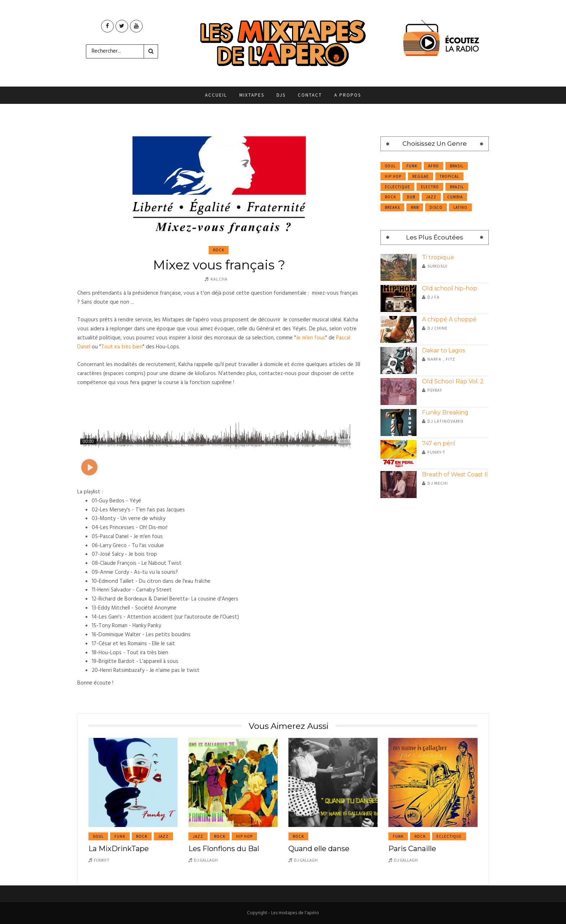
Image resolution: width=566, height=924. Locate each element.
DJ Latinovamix (445, 421)
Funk (412, 166)
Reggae (421, 176)
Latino (460, 207)
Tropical (449, 176)
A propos (348, 95)
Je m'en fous (311, 338)
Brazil (457, 187)
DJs (281, 95)
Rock (219, 250)
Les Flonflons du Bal (224, 849)
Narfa (434, 359)
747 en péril (439, 443)
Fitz (450, 359)
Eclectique (397, 187)
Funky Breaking (445, 412)
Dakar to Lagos (443, 350)
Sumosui (437, 266)
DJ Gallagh (206, 860)
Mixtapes (252, 95)
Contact (310, 95)
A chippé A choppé (449, 319)
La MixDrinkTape (119, 849)
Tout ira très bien (122, 347)
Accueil (216, 95)
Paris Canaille (412, 849)
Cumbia (455, 197)
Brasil (457, 166)
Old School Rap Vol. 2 (453, 381)
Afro (434, 166)
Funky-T (436, 452)
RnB (415, 207)
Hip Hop (393, 176)
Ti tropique (438, 257)
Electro (430, 187)
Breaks (392, 207)
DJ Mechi (438, 483)
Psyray (435, 390)
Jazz (431, 197)
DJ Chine (437, 328)
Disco (436, 207)
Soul (390, 166)
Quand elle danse (319, 849)
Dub (411, 197)
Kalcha (219, 279)
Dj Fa (434, 297)
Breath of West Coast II (455, 474)
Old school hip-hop (450, 288)
